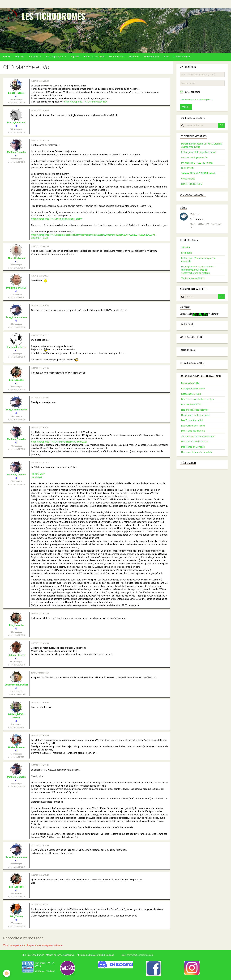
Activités (34, 57)
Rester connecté (190, 92)
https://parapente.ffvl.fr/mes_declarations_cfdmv (57, 219)
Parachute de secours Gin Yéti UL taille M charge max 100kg (202, 145)
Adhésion (19, 57)
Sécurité (186, 247)
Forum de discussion (94, 57)
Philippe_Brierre (16, 655)
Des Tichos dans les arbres (195, 442)
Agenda (75, 57)
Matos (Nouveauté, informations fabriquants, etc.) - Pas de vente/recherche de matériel (198, 270)
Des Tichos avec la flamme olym (198, 399)
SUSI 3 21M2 (188, 168)
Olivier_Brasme (16, 747)
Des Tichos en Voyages (193, 447)
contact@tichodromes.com (140, 955)
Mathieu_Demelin (16, 152)
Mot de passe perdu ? (204, 100)
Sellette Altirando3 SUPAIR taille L (198, 173)
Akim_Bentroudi (16, 258)
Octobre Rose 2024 (191, 405)
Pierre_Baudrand (16, 123)
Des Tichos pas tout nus (193, 431)
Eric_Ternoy (16, 916)
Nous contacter (151, 57)
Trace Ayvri (37, 477)
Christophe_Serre (16, 347)
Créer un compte (187, 100)
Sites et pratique (55, 57)
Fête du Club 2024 (190, 383)
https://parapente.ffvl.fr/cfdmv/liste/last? (86, 102)
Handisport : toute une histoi (195, 415)
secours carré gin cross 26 (194, 158)
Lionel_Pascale (16, 93)
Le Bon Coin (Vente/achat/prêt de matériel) (198, 260)
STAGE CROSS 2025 (192, 184)
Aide (166, 57)
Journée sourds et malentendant (198, 436)
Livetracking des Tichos (193, 426)
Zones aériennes (182, 57)
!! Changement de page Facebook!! (199, 152)
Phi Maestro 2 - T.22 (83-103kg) (197, 163)
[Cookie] (7, 973)
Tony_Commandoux (16, 317)
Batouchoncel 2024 (191, 394)
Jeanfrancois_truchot (16, 685)
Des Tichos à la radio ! (192, 420)
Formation (186, 253)
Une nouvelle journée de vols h (197, 452)
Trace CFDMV (38, 474)
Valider (186, 107)
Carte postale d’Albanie (193, 389)
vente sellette (188, 179)
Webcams (134, 57)
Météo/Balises (117, 57)
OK (221, 125)
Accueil (6, 57)
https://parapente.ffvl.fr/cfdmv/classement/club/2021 (59, 442)
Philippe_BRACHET (16, 288)
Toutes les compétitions (193, 278)
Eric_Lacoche (16, 380)
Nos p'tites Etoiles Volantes (195, 410)
